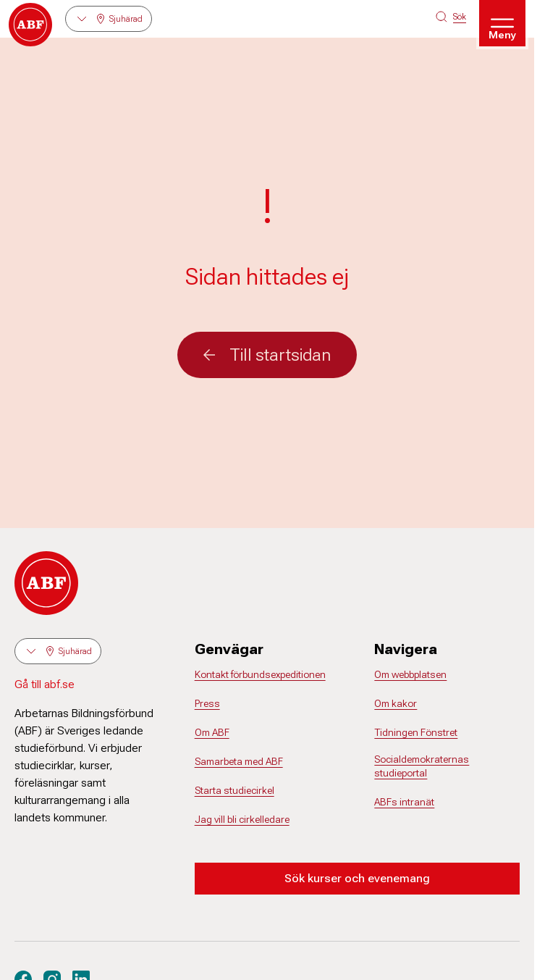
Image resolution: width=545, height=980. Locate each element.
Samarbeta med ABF (239, 761)
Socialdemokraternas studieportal (422, 766)
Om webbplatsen (410, 674)
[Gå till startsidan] (30, 25)
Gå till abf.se (45, 684)
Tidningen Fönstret (416, 732)
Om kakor (396, 703)
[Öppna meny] (502, 23)
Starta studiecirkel (235, 790)
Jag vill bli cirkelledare (242, 819)
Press (207, 703)
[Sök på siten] (451, 17)
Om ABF (212, 732)
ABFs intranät (404, 802)
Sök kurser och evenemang (357, 878)
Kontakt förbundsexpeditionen (260, 674)
